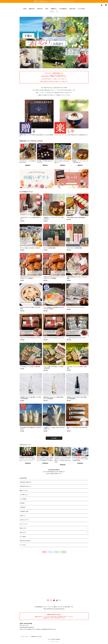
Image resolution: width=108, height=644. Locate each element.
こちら (47, 474)
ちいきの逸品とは (63, 9)
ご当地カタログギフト (24, 520)
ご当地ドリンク (23, 516)
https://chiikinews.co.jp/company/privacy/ (54, 609)
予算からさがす (23, 528)
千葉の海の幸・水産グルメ (25, 486)
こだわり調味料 (23, 499)
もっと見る (54, 438)
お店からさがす (23, 532)
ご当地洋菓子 (23, 507)
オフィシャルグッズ (24, 524)
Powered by (54, 641)
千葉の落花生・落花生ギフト (26, 482)
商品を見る (28, 165)
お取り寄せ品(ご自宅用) (25, 541)
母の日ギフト (40, 9)
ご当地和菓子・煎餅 (24, 511)
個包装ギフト (54, 9)
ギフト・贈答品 (23, 537)
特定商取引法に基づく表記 (36, 637)
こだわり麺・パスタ (24, 495)
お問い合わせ (73, 9)
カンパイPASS (81, 9)
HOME (25, 9)
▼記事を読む (28, 463)
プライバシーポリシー (25, 637)
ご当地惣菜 (22, 503)
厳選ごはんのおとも (24, 491)
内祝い (47, 9)
